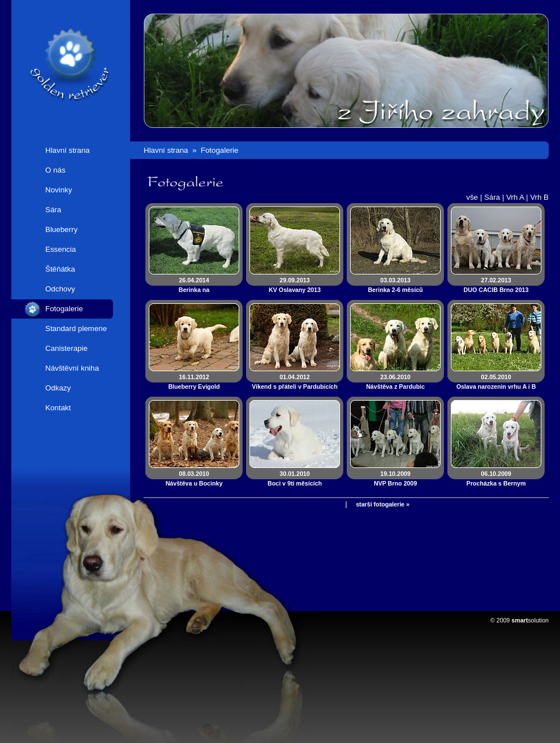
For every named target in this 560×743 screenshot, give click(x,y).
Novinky (59, 190)
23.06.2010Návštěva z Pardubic (395, 382)
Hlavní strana (68, 150)
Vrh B (539, 197)
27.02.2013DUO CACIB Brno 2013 (496, 285)
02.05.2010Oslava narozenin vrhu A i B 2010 (496, 387)
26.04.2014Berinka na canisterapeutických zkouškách (194, 290)
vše (472, 197)
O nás (55, 170)
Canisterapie (66, 348)
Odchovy (60, 289)
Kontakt (58, 408)
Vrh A (515, 197)
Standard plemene (76, 328)
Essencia (61, 249)
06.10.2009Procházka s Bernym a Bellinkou (496, 484)
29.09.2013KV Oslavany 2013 (295, 285)
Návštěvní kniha (72, 368)
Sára (53, 210)
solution (530, 620)
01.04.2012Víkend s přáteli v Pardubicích (295, 382)
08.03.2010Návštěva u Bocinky (194, 478)
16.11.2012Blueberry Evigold (194, 382)
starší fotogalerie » (383, 504)
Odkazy (58, 388)
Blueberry (61, 229)
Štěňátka (60, 269)
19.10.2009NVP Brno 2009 (395, 478)
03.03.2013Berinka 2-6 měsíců (395, 285)
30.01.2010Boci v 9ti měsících (295, 478)
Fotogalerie (64, 309)
